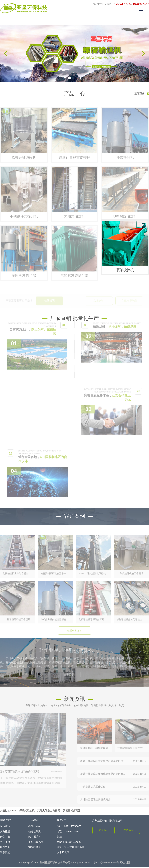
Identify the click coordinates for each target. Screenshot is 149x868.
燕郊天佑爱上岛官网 (49, 811)
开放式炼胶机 (27, 811)
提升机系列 (35, 827)
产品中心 (5, 838)
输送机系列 (35, 833)
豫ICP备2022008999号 (106, 864)
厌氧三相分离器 (72, 811)
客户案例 (5, 843)
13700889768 (141, 4)
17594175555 (123, 4)
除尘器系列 (35, 838)
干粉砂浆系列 (36, 843)
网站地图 (125, 864)
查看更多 (142, 94)
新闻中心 (5, 848)
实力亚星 (5, 833)
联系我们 (5, 853)
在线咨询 (129, 831)
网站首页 (5, 827)
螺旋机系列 (35, 848)
